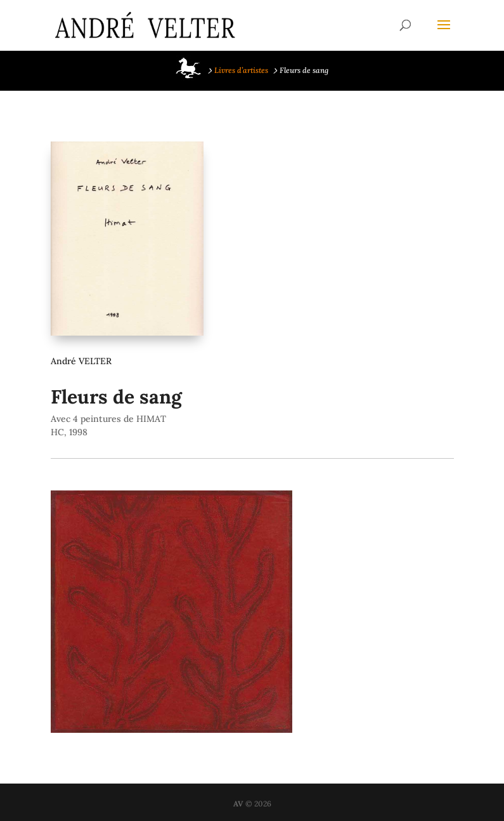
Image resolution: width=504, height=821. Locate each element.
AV (238, 804)
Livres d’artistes (241, 70)
